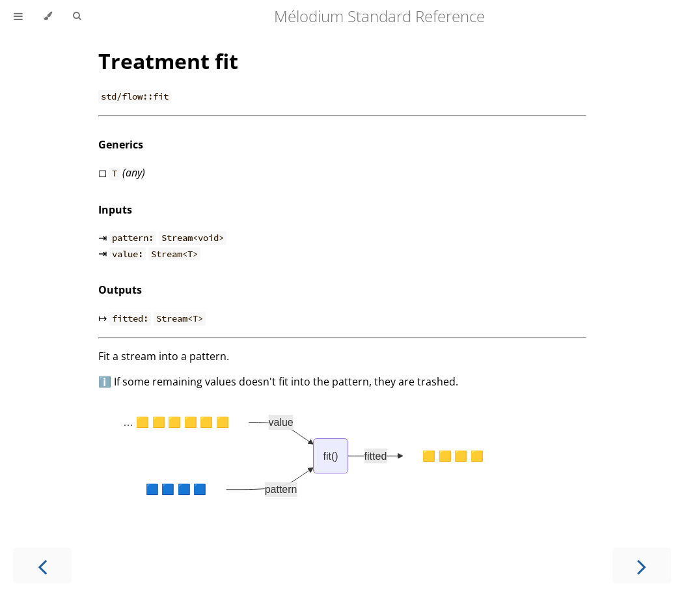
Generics (121, 145)
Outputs (120, 290)
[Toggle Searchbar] (77, 16)
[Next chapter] (642, 566)
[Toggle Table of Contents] (18, 16)
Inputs (115, 210)
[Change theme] (48, 16)
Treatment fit (168, 61)
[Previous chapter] (42, 566)
